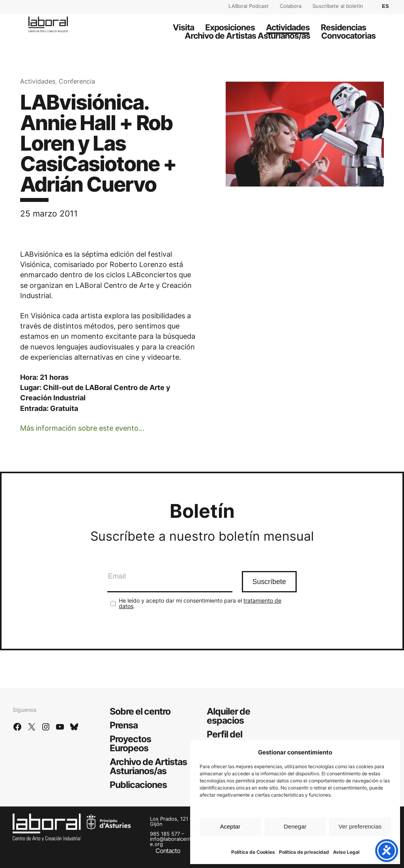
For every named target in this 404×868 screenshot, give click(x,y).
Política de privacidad (304, 852)
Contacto (168, 851)
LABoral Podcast (249, 6)
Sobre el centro (140, 711)
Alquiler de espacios (228, 716)
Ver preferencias (360, 826)
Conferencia (77, 81)
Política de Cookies (253, 852)
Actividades (288, 27)
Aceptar (230, 826)
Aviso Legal (346, 852)
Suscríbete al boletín (338, 6)
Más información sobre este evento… (82, 428)
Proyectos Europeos (130, 744)
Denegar (295, 826)
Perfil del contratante (231, 739)
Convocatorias (348, 36)
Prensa (124, 725)
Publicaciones (138, 785)
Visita (183, 27)
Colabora (291, 6)
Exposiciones (230, 27)
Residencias (343, 27)
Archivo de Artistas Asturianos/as (247, 36)
